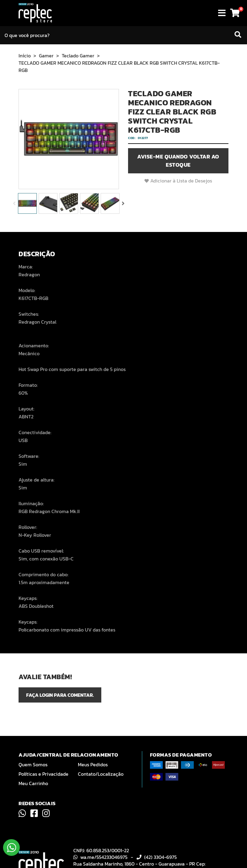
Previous (14, 203)
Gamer (46, 56)
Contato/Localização (101, 774)
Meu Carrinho (33, 783)
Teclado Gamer (78, 56)
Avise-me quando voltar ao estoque (178, 161)
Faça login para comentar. (60, 695)
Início (25, 56)
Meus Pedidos (93, 764)
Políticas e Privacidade (43, 774)
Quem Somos (33, 764)
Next (123, 203)
